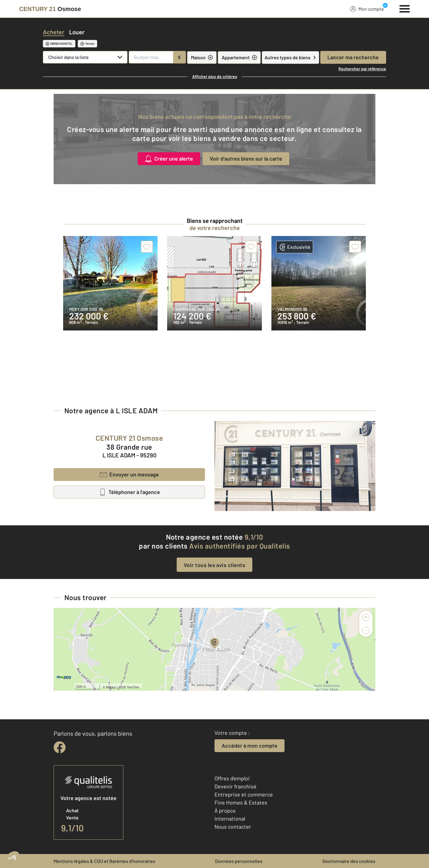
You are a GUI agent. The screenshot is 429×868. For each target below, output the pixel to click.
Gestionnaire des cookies (349, 861)
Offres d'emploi (232, 778)
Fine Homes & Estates (241, 802)
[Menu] (405, 8)
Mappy (111, 687)
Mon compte (367, 9)
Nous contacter (233, 827)
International (230, 819)
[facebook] (60, 747)
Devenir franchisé (236, 786)
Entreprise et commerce (244, 794)
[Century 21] (50, 9)
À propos (225, 810)
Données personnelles (239, 861)
